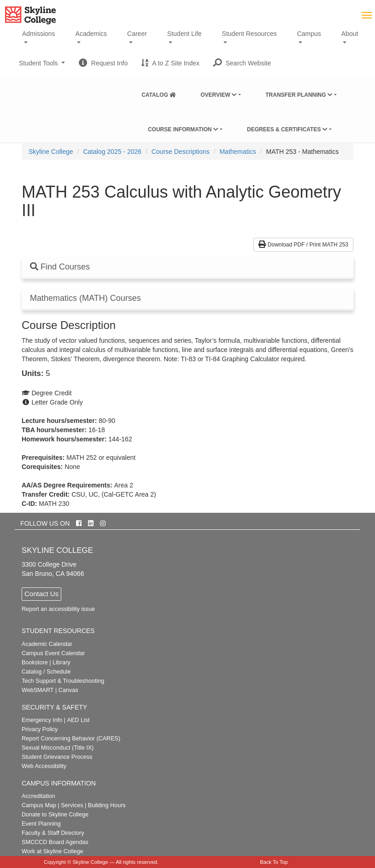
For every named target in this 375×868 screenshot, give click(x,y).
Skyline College (51, 152)
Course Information (183, 129)
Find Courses (60, 267)
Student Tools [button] (42, 67)
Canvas (68, 690)
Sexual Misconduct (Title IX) (58, 748)
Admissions (39, 34)
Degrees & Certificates (287, 129)
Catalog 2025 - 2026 (112, 152)
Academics (91, 34)
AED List (78, 720)
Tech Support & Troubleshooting (63, 681)
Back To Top (274, 862)
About (350, 34)
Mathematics (237, 152)
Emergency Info (42, 720)
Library (62, 663)
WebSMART (38, 690)
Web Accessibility (44, 766)
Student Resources (249, 34)
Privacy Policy (40, 729)
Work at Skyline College (52, 851)
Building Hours (107, 805)
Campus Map (39, 805)
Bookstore (35, 663)
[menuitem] (159, 93)
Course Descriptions (181, 152)
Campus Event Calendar (53, 653)
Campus (309, 34)
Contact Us (41, 594)
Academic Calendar (47, 644)
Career (137, 34)
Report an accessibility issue (58, 609)
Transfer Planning (299, 95)
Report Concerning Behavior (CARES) (71, 739)
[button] (242, 63)
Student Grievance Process (57, 757)
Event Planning (41, 824)
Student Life (185, 34)
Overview (219, 95)
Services (72, 805)
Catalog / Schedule (46, 672)
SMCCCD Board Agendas (55, 842)
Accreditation (38, 796)
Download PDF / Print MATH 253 (303, 245)
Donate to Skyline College (55, 815)
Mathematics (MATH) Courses (85, 298)
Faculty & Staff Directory (53, 833)
